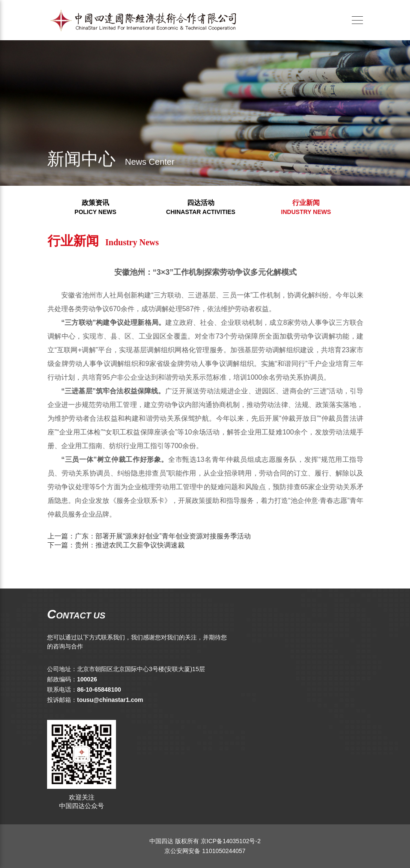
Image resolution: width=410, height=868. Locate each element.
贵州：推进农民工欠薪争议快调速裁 (144, 545)
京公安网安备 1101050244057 (205, 851)
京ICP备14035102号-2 (231, 841)
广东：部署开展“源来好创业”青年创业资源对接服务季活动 (177, 536)
